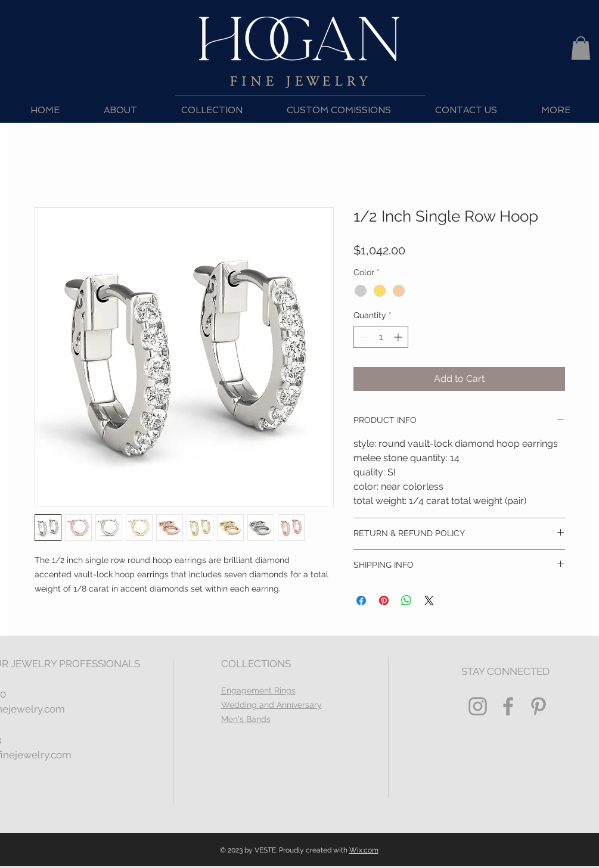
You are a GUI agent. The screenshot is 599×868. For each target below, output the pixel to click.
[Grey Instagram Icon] (478, 706)
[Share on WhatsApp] (406, 601)
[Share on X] (429, 601)
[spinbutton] (381, 337)
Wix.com (364, 850)
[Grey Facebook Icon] (508, 706)
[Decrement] (363, 337)
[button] (581, 48)
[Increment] (399, 337)
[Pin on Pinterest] (384, 601)
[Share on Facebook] (361, 601)
